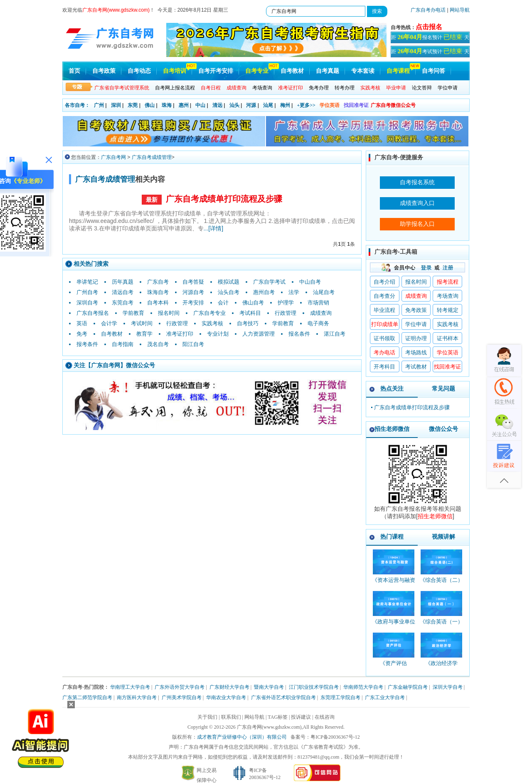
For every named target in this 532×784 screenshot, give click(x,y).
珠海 (167, 105)
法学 (294, 292)
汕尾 (268, 105)
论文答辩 (422, 88)
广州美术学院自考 (182, 697)
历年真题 (123, 282)
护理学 (286, 303)
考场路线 (416, 352)
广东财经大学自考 (229, 687)
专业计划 (218, 334)
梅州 (285, 105)
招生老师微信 (392, 429)
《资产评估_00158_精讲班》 (393, 667)
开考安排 (193, 303)
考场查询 (262, 88)
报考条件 (87, 344)
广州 (99, 105)
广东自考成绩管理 (152, 157)
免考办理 (319, 88)
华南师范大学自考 (363, 687)
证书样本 (448, 338)
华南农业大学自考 (226, 697)
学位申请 (448, 88)
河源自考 (193, 292)
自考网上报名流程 (175, 88)
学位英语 (330, 105)
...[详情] (213, 228)
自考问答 (433, 71)
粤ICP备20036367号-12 (335, 737)
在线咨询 (325, 717)
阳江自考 (193, 344)
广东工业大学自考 (385, 697)
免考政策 (416, 310)
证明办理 (416, 338)
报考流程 (448, 282)
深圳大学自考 (448, 687)
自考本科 (158, 303)
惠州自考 (264, 292)
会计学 (109, 323)
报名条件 (299, 334)
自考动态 (139, 71)
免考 (82, 334)
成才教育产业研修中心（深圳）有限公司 (242, 737)
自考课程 (398, 71)
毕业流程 (384, 310)
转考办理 (345, 88)
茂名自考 (158, 344)
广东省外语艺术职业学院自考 (283, 697)
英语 (82, 323)
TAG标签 (278, 717)
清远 (217, 105)
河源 (251, 105)
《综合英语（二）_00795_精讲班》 (441, 584)
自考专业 (257, 71)
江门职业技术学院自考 (314, 687)
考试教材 (416, 367)
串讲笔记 (87, 282)
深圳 (116, 105)
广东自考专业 (209, 313)
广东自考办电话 (428, 10)
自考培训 (175, 71)
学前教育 (133, 313)
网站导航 (460, 10)
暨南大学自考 (269, 687)
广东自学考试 (269, 282)
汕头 (234, 105)
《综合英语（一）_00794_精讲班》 (441, 625)
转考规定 (448, 310)
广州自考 (87, 292)
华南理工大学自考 (130, 687)
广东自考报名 (93, 313)
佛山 (150, 105)
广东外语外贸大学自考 (180, 687)
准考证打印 (180, 334)
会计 (223, 303)
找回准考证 (356, 105)
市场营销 (318, 303)
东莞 (133, 105)
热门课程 (392, 537)
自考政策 (104, 71)
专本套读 (363, 71)
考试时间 (142, 323)
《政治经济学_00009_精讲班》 (441, 667)
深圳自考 (87, 303)
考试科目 (250, 313)
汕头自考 (229, 292)
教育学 (144, 334)
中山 (200, 105)
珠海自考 (158, 292)
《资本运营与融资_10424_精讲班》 (394, 584)
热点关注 (392, 388)
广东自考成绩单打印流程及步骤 (224, 199)
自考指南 (123, 344)
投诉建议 (301, 717)
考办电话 (384, 352)
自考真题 (328, 71)
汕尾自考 (324, 292)
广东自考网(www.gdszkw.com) (269, 727)
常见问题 (443, 388)
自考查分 (384, 296)
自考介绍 (384, 282)
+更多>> (306, 105)
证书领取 (384, 338)
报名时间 (169, 313)
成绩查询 (321, 313)
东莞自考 (123, 303)
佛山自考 (253, 303)
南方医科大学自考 (137, 697)
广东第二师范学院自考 (87, 697)
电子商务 (318, 323)
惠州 (184, 105)
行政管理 (286, 313)
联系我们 (231, 717)
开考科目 (384, 367)
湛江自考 (335, 334)
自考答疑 (193, 282)
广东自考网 (113, 157)
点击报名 (429, 27)
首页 (74, 71)
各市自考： (77, 105)
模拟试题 (229, 282)
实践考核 (212, 323)
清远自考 (123, 292)
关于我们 (207, 717)
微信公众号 (443, 429)
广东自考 (158, 282)
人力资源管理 (259, 334)
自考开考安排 (216, 71)
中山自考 (310, 282)
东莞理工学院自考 (340, 697)
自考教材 (292, 71)
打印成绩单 (385, 324)
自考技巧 (248, 323)
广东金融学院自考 (408, 687)
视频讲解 (443, 537)
